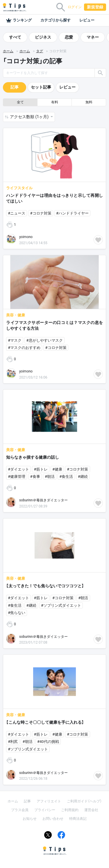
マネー (93, 37)
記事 (15, 87)
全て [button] (20, 102)
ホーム (8, 51)
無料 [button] (89, 102)
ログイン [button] (75, 7)
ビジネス (43, 37)
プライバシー (45, 810)
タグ (40, 51)
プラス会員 (20, 810)
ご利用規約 (70, 810)
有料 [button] (55, 102)
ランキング (19, 20)
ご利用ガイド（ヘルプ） (84, 801)
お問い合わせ (53, 819)
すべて (15, 37)
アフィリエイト (49, 801)
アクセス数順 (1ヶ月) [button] (30, 117)
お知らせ (30, 819)
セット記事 (41, 87)
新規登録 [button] (95, 7)
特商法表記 (78, 819)
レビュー (87, 20)
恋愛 (69, 37)
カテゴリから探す (56, 20)
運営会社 (91, 810)
